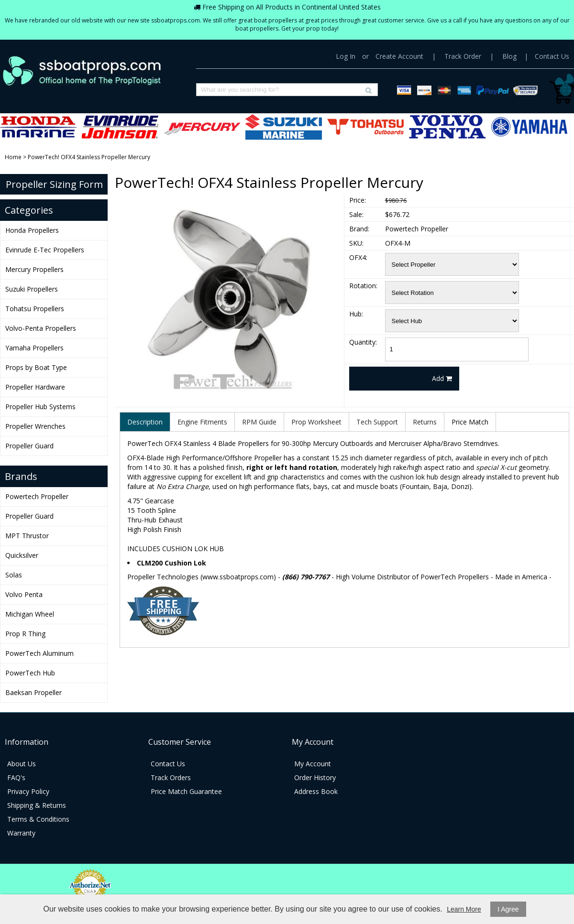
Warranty (21, 833)
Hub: (356, 314)
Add (442, 378)
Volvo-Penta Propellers (447, 127)
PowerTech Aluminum (39, 653)
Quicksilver (22, 555)
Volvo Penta (24, 594)
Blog (509, 56)
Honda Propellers (38, 127)
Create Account (399, 56)
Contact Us (552, 56)
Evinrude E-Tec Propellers (120, 127)
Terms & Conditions (38, 819)
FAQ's (16, 777)
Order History (315, 777)
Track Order (463, 56)
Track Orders (171, 777)
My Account (313, 764)
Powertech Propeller (37, 496)
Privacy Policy (28, 791)
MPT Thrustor (27, 536)
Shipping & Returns (37, 805)
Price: (358, 200)
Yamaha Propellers (529, 127)
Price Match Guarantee (186, 791)
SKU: (356, 243)
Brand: (359, 229)
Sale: (356, 214)
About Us (22, 764)
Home (13, 157)
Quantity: (363, 342)
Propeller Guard (29, 446)
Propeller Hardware (35, 387)
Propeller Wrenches (35, 426)
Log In (346, 56)
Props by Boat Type (36, 367)
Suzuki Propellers (284, 127)
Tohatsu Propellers (365, 127)
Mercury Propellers (202, 127)
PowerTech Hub (30, 673)
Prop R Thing (25, 634)
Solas (14, 575)
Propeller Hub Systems (40, 407)
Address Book (316, 791)
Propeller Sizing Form (54, 184)
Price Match (470, 422)
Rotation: (363, 286)
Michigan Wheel (30, 614)
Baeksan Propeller (33, 692)
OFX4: (358, 257)
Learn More (464, 909)
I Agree (508, 909)
